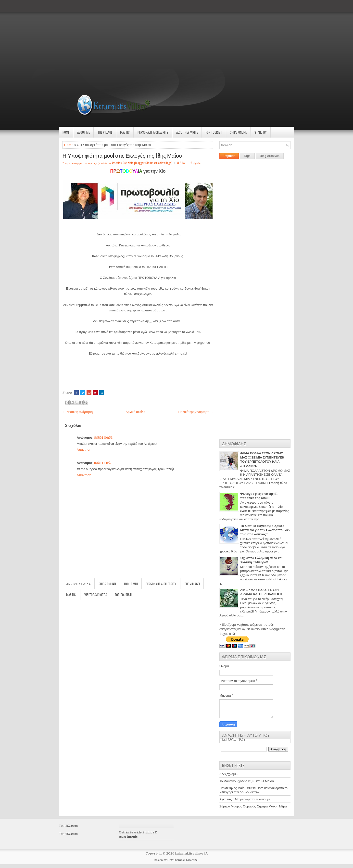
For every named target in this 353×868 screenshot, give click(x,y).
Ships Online (238, 132)
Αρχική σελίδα (136, 412)
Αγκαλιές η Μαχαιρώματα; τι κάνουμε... (246, 799)
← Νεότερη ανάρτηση (78, 412)
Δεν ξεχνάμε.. (229, 774)
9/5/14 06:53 (103, 438)
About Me (83, 132)
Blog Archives (270, 156)
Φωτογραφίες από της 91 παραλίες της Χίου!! (259, 496)
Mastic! (71, 595)
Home (66, 132)
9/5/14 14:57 (103, 463)
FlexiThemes (175, 860)
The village (105, 132)
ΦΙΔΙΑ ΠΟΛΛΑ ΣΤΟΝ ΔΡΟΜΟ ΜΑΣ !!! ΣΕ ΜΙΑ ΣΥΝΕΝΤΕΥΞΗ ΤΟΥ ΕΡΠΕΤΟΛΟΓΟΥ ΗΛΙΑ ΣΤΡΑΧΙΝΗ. (262, 460)
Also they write (187, 132)
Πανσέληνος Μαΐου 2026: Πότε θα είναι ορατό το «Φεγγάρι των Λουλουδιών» (253, 790)
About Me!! (131, 584)
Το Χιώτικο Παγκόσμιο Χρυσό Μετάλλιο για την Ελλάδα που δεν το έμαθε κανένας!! (265, 530)
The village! (192, 584)
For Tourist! (124, 595)
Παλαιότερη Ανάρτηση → (196, 412)
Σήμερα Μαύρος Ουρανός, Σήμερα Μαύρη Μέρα (253, 806)
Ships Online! (107, 584)
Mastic (125, 132)
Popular (229, 156)
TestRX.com (68, 826)
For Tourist (214, 132)
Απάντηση (84, 450)
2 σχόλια (196, 163)
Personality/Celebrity (153, 132)
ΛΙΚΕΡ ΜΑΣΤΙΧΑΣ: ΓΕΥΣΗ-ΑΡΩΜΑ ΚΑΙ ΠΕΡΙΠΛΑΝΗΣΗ (261, 592)
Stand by (261, 132)
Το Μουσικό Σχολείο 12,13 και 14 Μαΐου (247, 781)
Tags (247, 156)
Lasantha (192, 860)
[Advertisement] (147, 34)
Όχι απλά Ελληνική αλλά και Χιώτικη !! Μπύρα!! (261, 560)
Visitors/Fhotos (96, 595)
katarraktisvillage (189, 853)
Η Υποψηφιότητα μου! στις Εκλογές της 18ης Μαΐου (122, 155)
